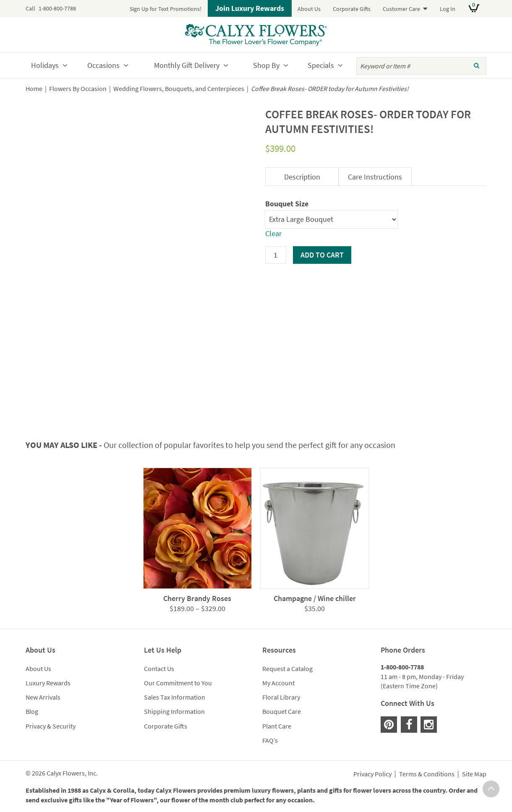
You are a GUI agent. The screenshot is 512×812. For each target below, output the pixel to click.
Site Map (474, 774)
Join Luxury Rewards (250, 8)
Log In (448, 9)
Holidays (45, 65)
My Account (278, 683)
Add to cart (322, 255)
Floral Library (281, 697)
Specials (321, 65)
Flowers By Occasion (78, 89)
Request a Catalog (287, 669)
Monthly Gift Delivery (187, 65)
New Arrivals (43, 697)
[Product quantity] (276, 255)
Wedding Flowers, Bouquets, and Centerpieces (179, 89)
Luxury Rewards (48, 683)
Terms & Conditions (427, 774)
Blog (32, 711)
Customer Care (401, 9)
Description (302, 177)
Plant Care (277, 726)
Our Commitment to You (178, 683)
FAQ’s (270, 740)
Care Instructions (375, 177)
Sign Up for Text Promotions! (166, 9)
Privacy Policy (372, 774)
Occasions (103, 65)
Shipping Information (174, 711)
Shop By (266, 65)
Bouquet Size (287, 204)
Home (34, 89)
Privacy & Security (51, 726)
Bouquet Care (282, 711)
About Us (309, 9)
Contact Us (159, 669)
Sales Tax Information (175, 697)
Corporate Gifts (352, 9)
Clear (273, 233)
